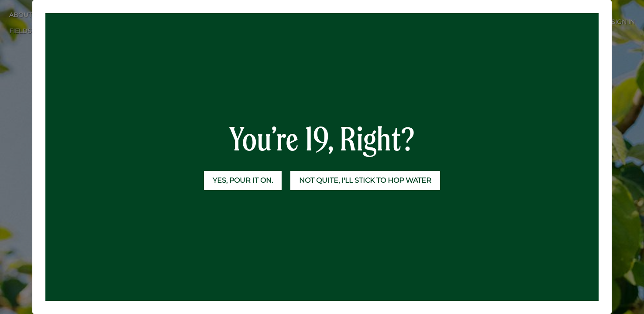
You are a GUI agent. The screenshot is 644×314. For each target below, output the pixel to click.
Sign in (623, 22)
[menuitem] (52, 15)
